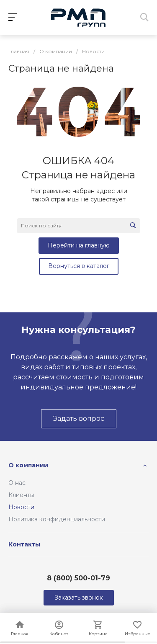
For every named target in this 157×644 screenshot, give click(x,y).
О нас (17, 483)
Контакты (24, 544)
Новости (21, 507)
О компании (28, 465)
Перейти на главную (79, 245)
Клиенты (21, 495)
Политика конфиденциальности (57, 519)
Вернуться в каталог (79, 266)
